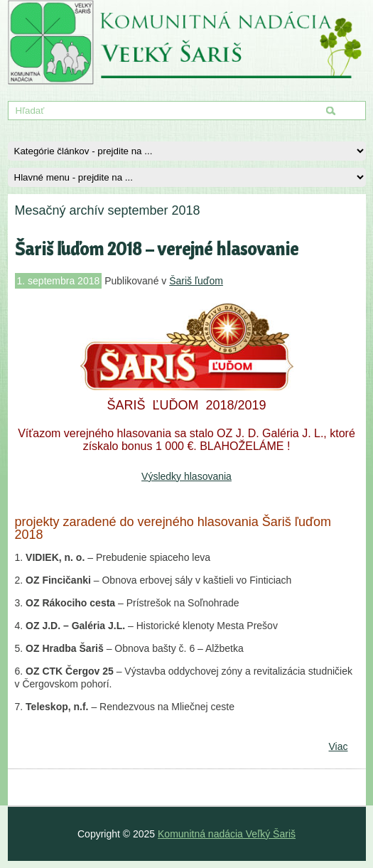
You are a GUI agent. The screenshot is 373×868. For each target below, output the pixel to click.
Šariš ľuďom (196, 281)
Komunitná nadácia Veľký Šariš (227, 834)
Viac (339, 746)
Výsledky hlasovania (186, 476)
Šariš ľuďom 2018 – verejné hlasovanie (157, 248)
